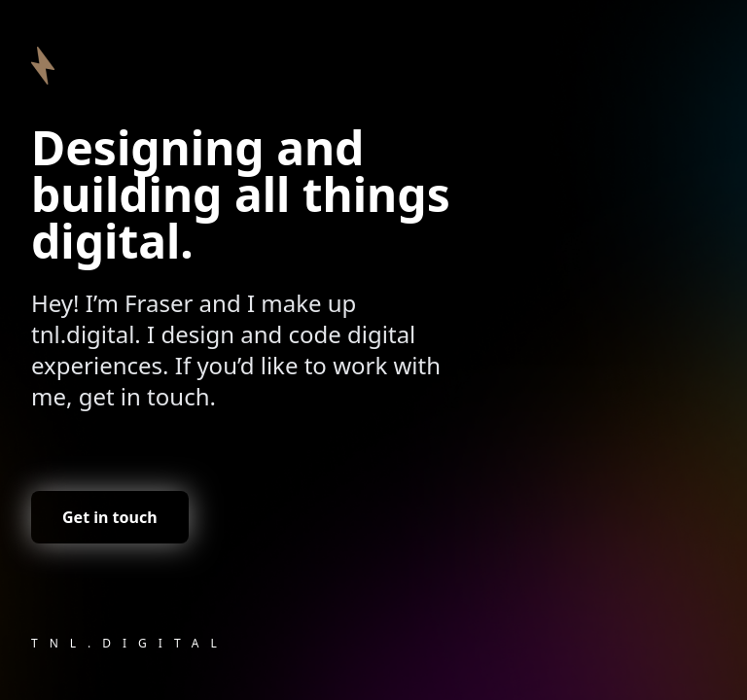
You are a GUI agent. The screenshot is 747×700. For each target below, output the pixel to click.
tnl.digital (130, 643)
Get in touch (110, 517)
